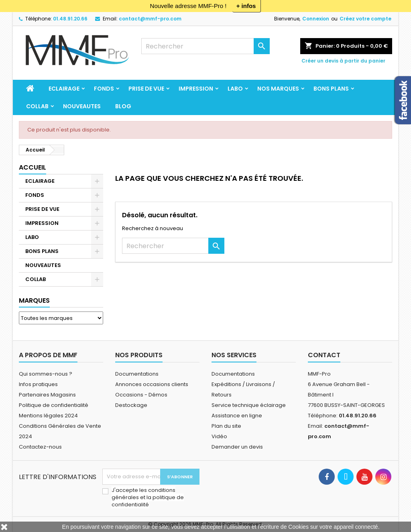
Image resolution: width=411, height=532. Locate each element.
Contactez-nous (40, 447)
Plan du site (226, 426)
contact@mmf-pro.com (150, 19)
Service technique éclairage (249, 405)
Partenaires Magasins (47, 395)
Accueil (33, 167)
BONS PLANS (331, 89)
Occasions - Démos (141, 395)
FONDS (104, 89)
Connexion (316, 19)
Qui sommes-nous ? (46, 374)
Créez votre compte (365, 19)
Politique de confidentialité (54, 405)
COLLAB (37, 106)
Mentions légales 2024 (48, 416)
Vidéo (219, 436)
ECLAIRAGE (64, 89)
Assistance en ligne (237, 416)
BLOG (123, 106)
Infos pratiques (38, 384)
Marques (34, 300)
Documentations (137, 374)
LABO (235, 89)
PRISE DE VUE (146, 89)
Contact (324, 355)
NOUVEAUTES (82, 106)
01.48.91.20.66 (70, 19)
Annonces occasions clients (152, 384)
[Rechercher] (205, 46)
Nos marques (278, 89)
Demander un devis (237, 447)
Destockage (131, 405)
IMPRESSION (196, 89)
